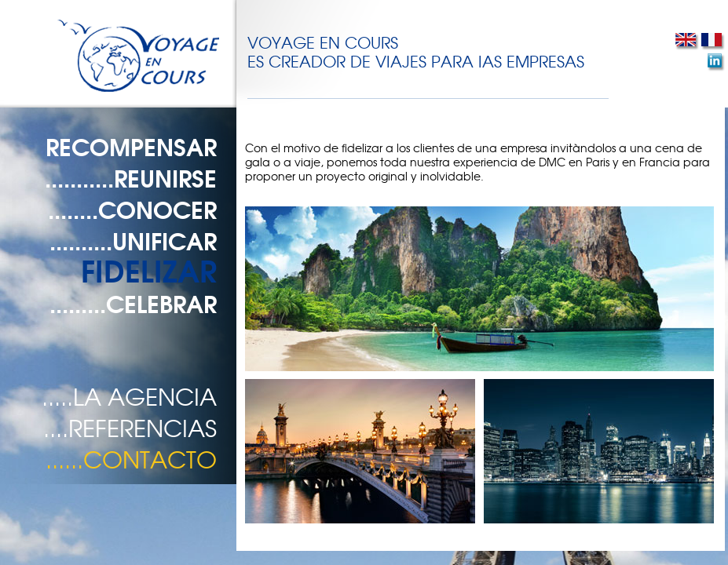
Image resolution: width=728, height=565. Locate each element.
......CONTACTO (131, 458)
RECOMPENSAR (131, 146)
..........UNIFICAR (133, 240)
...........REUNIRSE (131, 177)
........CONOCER (132, 208)
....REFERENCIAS (130, 427)
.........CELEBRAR (133, 303)
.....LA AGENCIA (129, 395)
